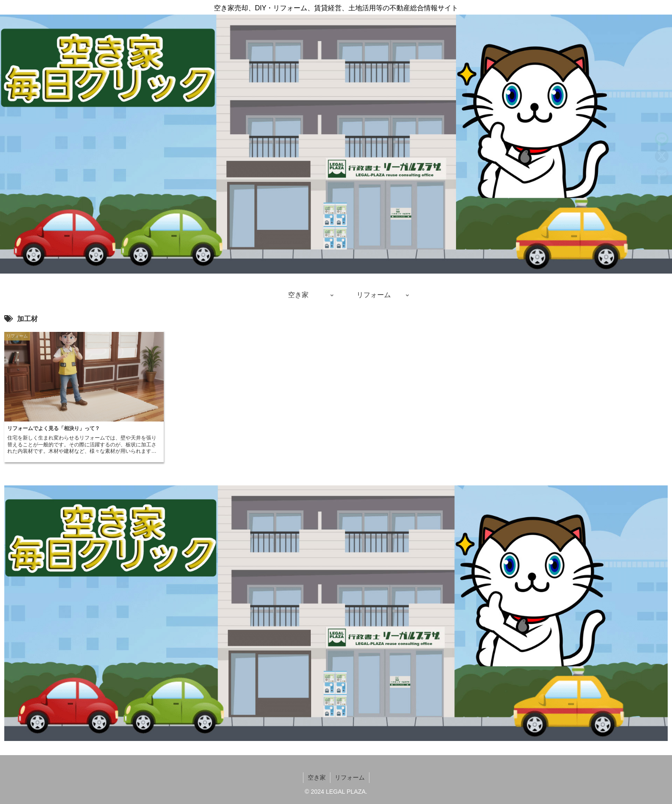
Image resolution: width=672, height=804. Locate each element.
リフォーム (350, 777)
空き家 (317, 777)
